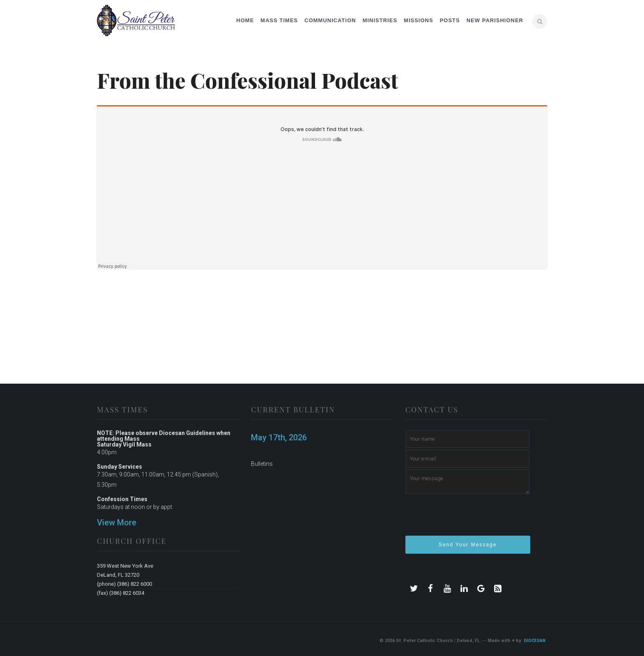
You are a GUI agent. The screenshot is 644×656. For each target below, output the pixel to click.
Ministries (380, 20)
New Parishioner (495, 20)
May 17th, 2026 (279, 437)
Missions (419, 20)
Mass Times (279, 20)
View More (117, 522)
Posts (450, 20)
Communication (330, 20)
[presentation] (468, 518)
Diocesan (535, 641)
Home (245, 20)
